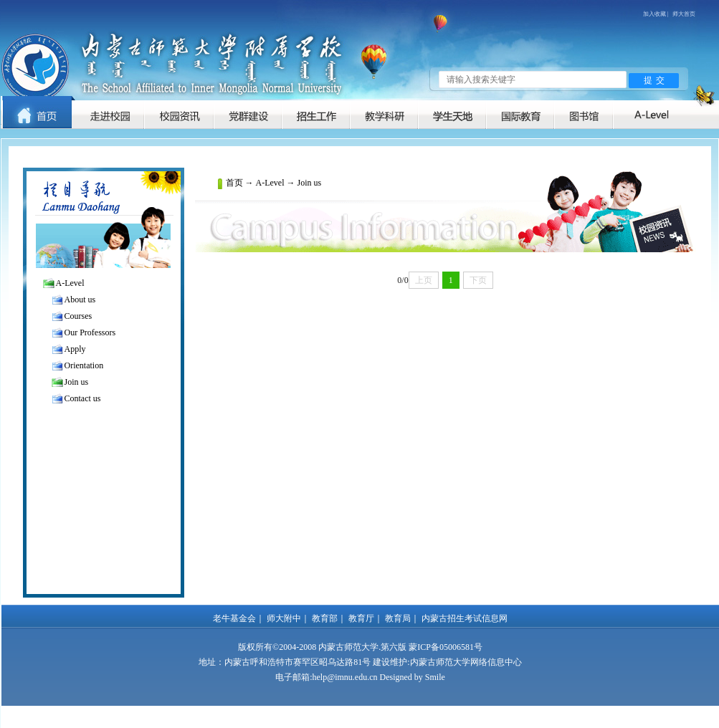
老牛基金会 (234, 618)
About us (80, 300)
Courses (78, 316)
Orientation (84, 365)
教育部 (325, 618)
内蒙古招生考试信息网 (465, 618)
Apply (75, 349)
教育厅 (361, 618)
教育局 (398, 618)
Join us (77, 382)
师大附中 (284, 618)
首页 (234, 183)
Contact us (83, 398)
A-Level (70, 283)
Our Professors (90, 332)
